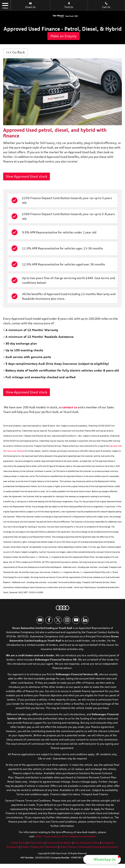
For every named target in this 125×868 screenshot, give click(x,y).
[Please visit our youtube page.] (76, 620)
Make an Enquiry (64, 36)
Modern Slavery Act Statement (39, 847)
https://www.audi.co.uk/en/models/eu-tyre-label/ (66, 836)
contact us (70, 407)
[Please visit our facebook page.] (49, 620)
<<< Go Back (15, 52)
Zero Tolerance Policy (87, 843)
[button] (102, 859)
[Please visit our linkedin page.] (85, 620)
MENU (5, 6)
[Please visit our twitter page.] (58, 620)
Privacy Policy (36, 843)
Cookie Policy (18, 843)
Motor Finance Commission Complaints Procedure (89, 847)
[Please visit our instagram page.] (67, 620)
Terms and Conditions (59, 843)
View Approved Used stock (27, 176)
